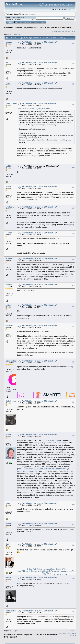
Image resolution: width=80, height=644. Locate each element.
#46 (73, 188)
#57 (73, 525)
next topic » (70, 31)
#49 (73, 260)
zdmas (8, 186)
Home (11, 22)
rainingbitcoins (12, 361)
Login (29, 22)
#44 (73, 104)
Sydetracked (11, 611)
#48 (73, 234)
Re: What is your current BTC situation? (39, 42)
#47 (73, 208)
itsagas (9, 42)
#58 (73, 545)
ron (7, 62)
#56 (73, 504)
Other (20, 27)
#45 (73, 167)
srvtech (9, 305)
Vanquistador (11, 103)
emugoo (9, 83)
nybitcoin (10, 207)
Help (17, 22)
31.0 (13, 19)
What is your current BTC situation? (55, 27)
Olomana (9, 326)
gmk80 (8, 166)
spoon (8, 503)
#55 (73, 435)
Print (72, 34)
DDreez (9, 259)
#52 (73, 327)
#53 (73, 362)
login (26, 14)
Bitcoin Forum (10, 27)
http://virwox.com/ (53, 440)
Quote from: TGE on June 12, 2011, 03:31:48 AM (34, 109)
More (43, 22)
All (20, 34)
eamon (8, 434)
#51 (73, 306)
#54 (73, 402)
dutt (7, 544)
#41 (73, 43)
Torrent (18, 19)
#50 (73, 286)
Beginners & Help (31, 27)
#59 (73, 578)
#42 (73, 64)
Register (36, 22)
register (33, 14)
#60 (73, 612)
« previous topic (58, 31)
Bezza (8, 577)
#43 (73, 84)
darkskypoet (11, 401)
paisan (8, 524)
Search (23, 22)
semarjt (9, 233)
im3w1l (9, 285)
